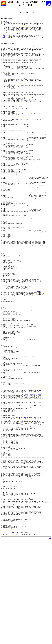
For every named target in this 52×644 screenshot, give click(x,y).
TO (15, 634)
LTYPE (39, 468)
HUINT (17, 105)
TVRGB (3, 41)
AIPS (6, 24)
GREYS (32, 468)
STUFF (13, 634)
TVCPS (3, 40)
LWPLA (3, 38)
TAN (6, 86)
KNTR (27, 468)
